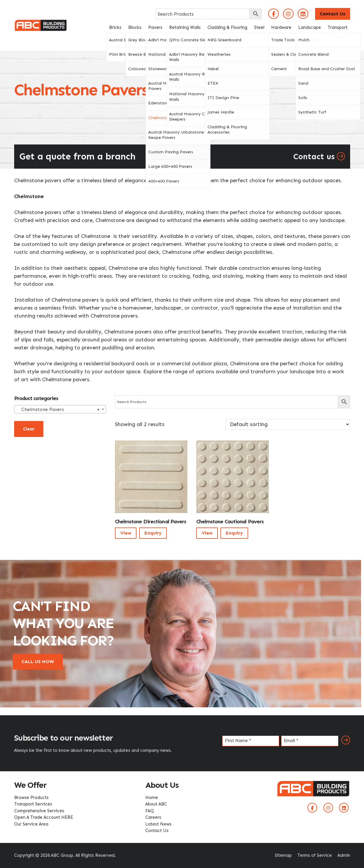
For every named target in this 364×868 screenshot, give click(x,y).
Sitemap (283, 855)
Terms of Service (315, 855)
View (126, 533)
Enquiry (153, 533)
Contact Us (333, 14)
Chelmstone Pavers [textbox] (58, 410)
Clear (29, 429)
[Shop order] (288, 424)
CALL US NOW (38, 661)
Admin (344, 855)
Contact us (319, 157)
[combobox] (60, 409)
